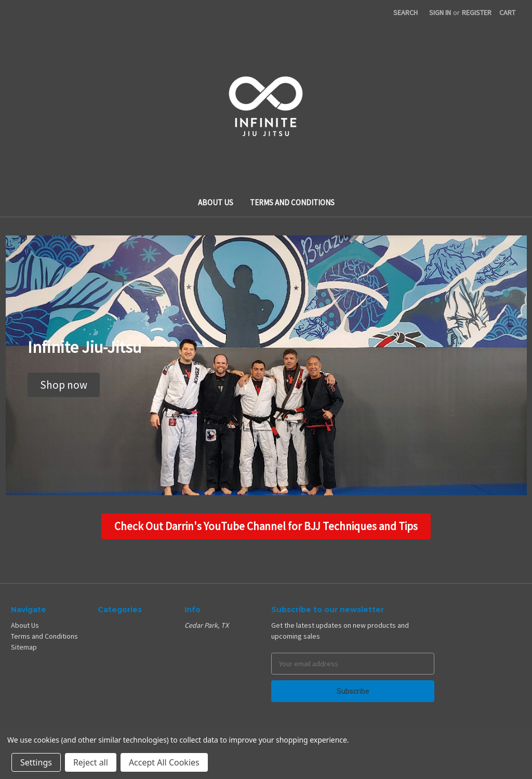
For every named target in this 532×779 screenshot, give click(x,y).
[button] (64, 385)
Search (405, 12)
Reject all (91, 762)
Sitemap (24, 647)
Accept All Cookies (164, 762)
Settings (36, 762)
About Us (216, 202)
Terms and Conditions (292, 202)
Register (477, 12)
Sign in (440, 12)
